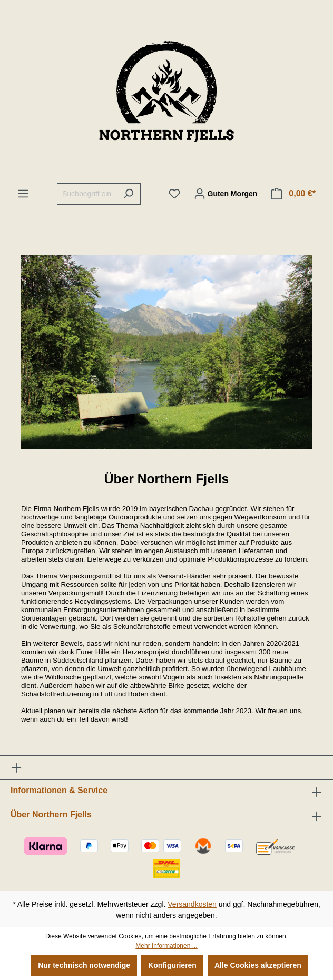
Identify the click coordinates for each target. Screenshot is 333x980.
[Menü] (23, 194)
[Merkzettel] (174, 194)
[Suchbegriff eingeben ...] (87, 194)
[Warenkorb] (293, 194)
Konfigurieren (172, 965)
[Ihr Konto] (226, 194)
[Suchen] (128, 194)
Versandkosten (192, 904)
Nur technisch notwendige (84, 965)
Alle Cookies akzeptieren (258, 965)
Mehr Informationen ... (166, 946)
